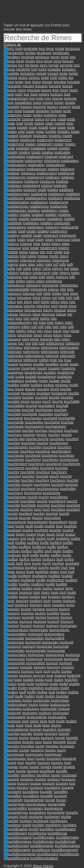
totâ (35, 343)
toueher (56, 530)
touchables (16, 406)
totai (70, 123)
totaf (20, 123)
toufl (25, 555)
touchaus (56, 430)
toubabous (16, 381)
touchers (32, 468)
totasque (14, 248)
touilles (24, 584)
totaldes (63, 132)
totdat (58, 252)
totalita (53, 190)
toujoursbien (17, 634)
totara (46, 244)
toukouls (74, 675)
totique (54, 289)
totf (56, 264)
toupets (69, 767)
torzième (23, 69)
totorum (25, 314)
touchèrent (57, 501)
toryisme (32, 65)
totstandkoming (19, 323)
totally (38, 235)
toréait (41, 73)
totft (70, 264)
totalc (40, 132)
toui (72, 567)
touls (43, 721)
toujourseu (50, 642)
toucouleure (17, 522)
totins (31, 281)
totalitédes (31, 223)
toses (74, 90)
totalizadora (16, 227)
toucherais (16, 455)
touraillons (31, 796)
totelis (54, 256)
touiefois (42, 572)
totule (75, 331)
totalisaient (35, 156)
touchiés (14, 484)
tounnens (54, 758)
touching (42, 480)
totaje (62, 127)
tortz (11, 49)
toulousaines (37, 717)
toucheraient (61, 451)
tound (71, 742)
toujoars (58, 605)
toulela (74, 684)
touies (54, 572)
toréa (42, 69)
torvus (12, 65)
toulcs (12, 684)
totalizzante (69, 227)
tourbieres (53, 825)
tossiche (39, 107)
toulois (50, 696)
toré (34, 69)
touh (64, 567)
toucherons (71, 464)
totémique (32, 347)
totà (28, 343)
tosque (58, 98)
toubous (62, 385)
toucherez (33, 460)
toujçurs (39, 675)
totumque (25, 335)
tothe (27, 269)
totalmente (68, 235)
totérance (15, 360)
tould (22, 684)
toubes (54, 381)
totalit (42, 190)
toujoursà (71, 659)
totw (57, 339)
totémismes (50, 352)
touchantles (34, 422)
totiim (50, 277)
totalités (46, 223)
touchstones (17, 497)
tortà (19, 49)
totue (48, 331)
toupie (21, 771)
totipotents (39, 289)
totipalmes (54, 281)
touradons (52, 787)
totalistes (14, 186)
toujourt (52, 663)
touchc (42, 435)
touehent (41, 530)
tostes (38, 115)
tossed (48, 103)
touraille (46, 792)
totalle (31, 231)
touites (13, 597)
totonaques (33, 310)
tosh (11, 94)
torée (64, 73)
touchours (15, 493)
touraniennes (18, 812)
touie (30, 572)
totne (28, 302)
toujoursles (16, 651)
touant (42, 368)
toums (35, 738)
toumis (13, 738)
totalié (12, 231)
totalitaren (56, 194)
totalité (69, 219)
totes (40, 264)
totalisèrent (31, 186)
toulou (44, 704)
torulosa (27, 57)
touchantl (50, 418)
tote (67, 252)
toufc (31, 538)
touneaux (67, 746)
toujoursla (44, 646)
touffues (14, 551)
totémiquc (15, 347)
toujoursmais (36, 651)
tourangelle (57, 804)
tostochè (14, 119)
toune (40, 746)
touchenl (50, 447)
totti (34, 327)
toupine (13, 779)
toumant (64, 729)
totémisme (31, 352)
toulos (33, 704)
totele (32, 256)
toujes (57, 601)
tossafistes (23, 103)
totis (70, 289)
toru (42, 49)
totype (12, 343)
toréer (73, 73)
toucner (25, 518)
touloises (14, 700)
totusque (14, 339)
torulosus (42, 57)
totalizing (52, 227)
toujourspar (56, 651)
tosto (62, 115)
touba (20, 377)
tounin (41, 758)
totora (71, 310)
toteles (43, 256)
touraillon (15, 796)
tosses (70, 103)
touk (50, 675)
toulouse (14, 721)
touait (64, 364)
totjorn (46, 298)
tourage (67, 787)
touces (36, 401)
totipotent (33, 285)
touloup (64, 709)
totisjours (14, 293)
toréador (54, 69)
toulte (60, 721)
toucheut (14, 476)
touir (37, 592)
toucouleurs (58, 522)
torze (11, 69)
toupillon (43, 775)
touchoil (57, 484)
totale (75, 132)
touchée (43, 505)
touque (36, 783)
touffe (44, 543)
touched (72, 439)
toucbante (59, 393)
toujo (47, 605)
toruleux (14, 57)
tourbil (34, 829)
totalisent (67, 169)
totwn (66, 339)
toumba (13, 734)
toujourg (67, 621)
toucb (55, 389)
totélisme (72, 343)
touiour (13, 592)
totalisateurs (17, 165)
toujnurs (36, 605)
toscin (12, 90)
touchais (14, 410)
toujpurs (14, 671)
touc (11, 389)
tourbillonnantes (67, 846)
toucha (58, 401)
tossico (52, 107)
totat (26, 248)
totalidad (23, 148)
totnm (55, 302)
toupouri (54, 779)
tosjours (57, 94)
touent (31, 534)
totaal (62, 119)
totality (12, 219)
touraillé (47, 796)
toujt (47, 671)
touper (34, 767)
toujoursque (55, 655)
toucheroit (54, 464)
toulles (30, 696)
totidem (26, 273)
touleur (13, 692)
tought (55, 567)
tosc (28, 82)
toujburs (68, 597)
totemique (28, 260)
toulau (39, 680)
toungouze (53, 754)
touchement (59, 443)
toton (72, 306)
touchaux (15, 435)
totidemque (42, 273)
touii (64, 572)
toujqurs (27, 671)
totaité (43, 127)
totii (26, 277)
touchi (54, 476)
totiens (65, 273)
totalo (12, 240)
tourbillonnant (18, 846)
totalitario (55, 198)
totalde (51, 132)
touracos (36, 787)
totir (63, 289)
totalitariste (59, 206)
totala (30, 132)
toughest (72, 563)
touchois (71, 484)
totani (76, 240)
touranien (35, 808)
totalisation (36, 165)
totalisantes (34, 161)
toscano (41, 86)
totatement (49, 248)
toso (48, 98)
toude (20, 526)
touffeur (25, 547)
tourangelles (17, 808)
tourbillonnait (65, 841)
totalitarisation (18, 202)
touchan (60, 410)
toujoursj (14, 646)
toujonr (64, 609)
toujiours (22, 605)
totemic (13, 260)
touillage (24, 576)
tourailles (61, 792)
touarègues (34, 372)
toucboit (41, 397)
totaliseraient (47, 173)
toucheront (16, 468)
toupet (57, 767)
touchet (13, 472)
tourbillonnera (18, 858)
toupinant (69, 775)
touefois (70, 526)
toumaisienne (18, 729)
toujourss (73, 655)
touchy (44, 497)
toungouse (16, 754)
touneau (52, 746)
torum (55, 57)
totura (48, 335)
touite (72, 592)
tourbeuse (41, 821)
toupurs (23, 783)
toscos (46, 90)
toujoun (66, 617)
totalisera (28, 173)
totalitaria (72, 194)
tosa (11, 82)
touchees (28, 443)
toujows (40, 667)
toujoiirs (13, 609)
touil (71, 572)
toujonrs (14, 613)
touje (47, 601)
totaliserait (66, 173)
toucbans (28, 393)
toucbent (14, 397)
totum (12, 335)
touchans (46, 414)
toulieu (61, 692)
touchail (62, 406)
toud (11, 526)
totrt (26, 318)
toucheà (42, 476)
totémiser (15, 352)
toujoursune (53, 659)
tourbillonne (41, 850)
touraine (60, 796)
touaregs (68, 368)
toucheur (43, 472)
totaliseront (36, 177)
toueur (70, 534)
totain (33, 127)
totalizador (62, 223)
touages (26, 364)
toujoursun (35, 659)
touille (41, 580)
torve (20, 61)
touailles (52, 364)
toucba (66, 389)
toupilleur (28, 775)
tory (21, 65)
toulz (28, 725)
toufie (57, 551)
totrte (35, 318)
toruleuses (61, 53)
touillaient (40, 576)
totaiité (22, 127)
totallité (26, 235)
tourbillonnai (57, 833)
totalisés (30, 190)
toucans (43, 389)
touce (25, 401)
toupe (24, 767)
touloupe (14, 713)
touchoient (42, 484)
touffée (38, 551)
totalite (25, 215)
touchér (13, 509)
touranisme (56, 812)
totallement (59, 231)
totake (12, 132)
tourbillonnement (65, 850)
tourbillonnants (19, 850)
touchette (27, 472)
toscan (47, 82)
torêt (54, 78)
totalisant (66, 156)
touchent (64, 447)
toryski (54, 65)
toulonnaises (17, 704)
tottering (14, 327)
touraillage (30, 792)
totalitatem (49, 210)
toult (52, 721)
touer (41, 534)
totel (23, 256)
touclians (58, 509)
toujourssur (16, 659)
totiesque (15, 277)
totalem (13, 140)
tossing (65, 107)
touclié (64, 514)
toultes (71, 721)
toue (59, 526)
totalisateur (70, 161)
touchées (58, 505)
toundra (13, 746)
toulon (27, 700)
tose (56, 90)
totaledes (40, 136)
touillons (38, 584)
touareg (54, 368)
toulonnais (42, 700)
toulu (11, 725)
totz (21, 343)
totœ (53, 360)
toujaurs (54, 597)
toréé (45, 78)
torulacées (16, 53)
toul (10, 680)
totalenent (45, 144)
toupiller (14, 775)
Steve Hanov (43, 866)
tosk (67, 94)
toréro (23, 78)
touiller (13, 584)
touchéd (14, 505)
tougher (58, 563)
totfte (11, 269)
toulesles (52, 688)
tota (53, 119)
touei (11, 534)
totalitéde (15, 223)
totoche (29, 306)
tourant (13, 817)
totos (36, 314)
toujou (65, 613)
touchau (41, 430)
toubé (74, 385)
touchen (35, 447)
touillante (28, 580)
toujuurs (26, 675)
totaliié (52, 148)
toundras (27, 746)
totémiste (67, 352)
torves (30, 61)
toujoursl (29, 646)
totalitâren (55, 219)
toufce (41, 538)
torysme (66, 65)
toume (38, 734)
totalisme (32, 181)
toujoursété (16, 663)
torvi (39, 61)
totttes (21, 331)
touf (23, 538)
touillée (61, 584)
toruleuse (44, 53)
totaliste (62, 181)
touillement (55, 580)
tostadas (43, 111)
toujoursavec (59, 630)
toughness (16, 567)
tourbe (66, 817)
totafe (29, 123)
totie (55, 273)
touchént (73, 505)
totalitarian (16, 198)
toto (72, 302)
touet (60, 534)
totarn (56, 244)
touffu (52, 547)
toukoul (60, 675)
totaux (34, 252)
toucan (30, 389)
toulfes (42, 692)
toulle (19, 696)
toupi (11, 771)
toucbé (54, 397)
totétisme (31, 360)
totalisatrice (16, 169)
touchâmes (59, 497)
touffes (13, 547)
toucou (37, 518)
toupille (62, 771)
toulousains (57, 717)
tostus (39, 119)
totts (63, 327)
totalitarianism (36, 198)
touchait (28, 410)
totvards (46, 339)
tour (72, 783)
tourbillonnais (43, 841)
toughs (43, 567)
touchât (13, 501)
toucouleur (52, 518)
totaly (40, 240)
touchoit (14, 489)
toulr (25, 721)
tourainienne (34, 800)
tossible (13, 107)
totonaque (15, 310)
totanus (13, 244)
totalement (63, 140)
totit (39, 293)
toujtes (66, 671)
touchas (67, 422)
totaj (53, 127)
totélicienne (55, 343)
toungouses (34, 754)
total (21, 132)
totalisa (47, 152)
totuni (38, 335)
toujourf (53, 621)
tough (47, 563)
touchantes (33, 418)
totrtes (45, 318)
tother (37, 269)
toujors (40, 613)
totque (61, 314)
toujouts (26, 667)
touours (57, 763)
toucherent (16, 460)
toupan (13, 767)
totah (49, 123)
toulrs (34, 721)
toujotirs (53, 613)
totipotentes (69, 285)
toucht (32, 497)
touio (69, 588)
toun (38, 742)
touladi (28, 680)
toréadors (28, 73)
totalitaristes (17, 210)
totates (63, 248)
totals (21, 240)
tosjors (44, 94)
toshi (19, 94)
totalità (24, 219)
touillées (14, 588)
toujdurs (36, 601)
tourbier (38, 825)
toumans (50, 729)
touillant (13, 580)
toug (27, 563)
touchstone (52, 493)
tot (47, 119)
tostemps (15, 115)
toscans (55, 86)
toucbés (14, 401)
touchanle (30, 414)
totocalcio (15, 306)
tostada (29, 111)
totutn (35, 339)
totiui (74, 293)
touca (19, 389)
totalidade (38, 148)
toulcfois (71, 680)
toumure (47, 738)
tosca (37, 82)
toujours (53, 626)
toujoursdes (34, 638)
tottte (11, 331)
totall (22, 231)
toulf (23, 692)
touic (11, 572)
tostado (56, 111)
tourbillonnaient (19, 837)
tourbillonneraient (44, 858)
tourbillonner (69, 854)
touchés (26, 509)
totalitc (64, 210)
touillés (27, 588)
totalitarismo (39, 206)
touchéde (28, 505)
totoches (43, 306)
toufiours (14, 555)
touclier (39, 514)
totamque (63, 240)
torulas (30, 53)
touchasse (15, 426)
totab (71, 119)
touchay (29, 435)
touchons (28, 489)
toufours (49, 559)
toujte (56, 671)
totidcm (13, 273)
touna (47, 742)
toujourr (39, 626)
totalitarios (72, 198)
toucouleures (37, 522)
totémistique (34, 356)
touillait (67, 576)
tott (35, 323)
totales (70, 144)
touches (61, 468)
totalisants (52, 161)
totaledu (55, 136)
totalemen (28, 140)
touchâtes (28, 501)
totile (11, 281)
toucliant (73, 509)
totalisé (47, 186)
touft (20, 563)
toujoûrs (68, 667)
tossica (26, 107)
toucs (73, 522)
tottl (41, 327)
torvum (68, 61)
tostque (28, 119)
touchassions (56, 426)
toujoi (70, 605)
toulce (59, 680)
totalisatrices (37, 169)
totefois (13, 256)
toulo (40, 696)
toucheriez (50, 460)
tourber (13, 821)
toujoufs (28, 617)
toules (23, 688)
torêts (63, 78)
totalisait (51, 156)
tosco (22, 90)
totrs (19, 318)
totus (67, 335)
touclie (12, 514)
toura (11, 787)
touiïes (35, 597)
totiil (42, 277)
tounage (59, 742)
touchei (42, 443)
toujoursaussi (18, 630)
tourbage (36, 817)
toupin (56, 775)
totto (48, 327)
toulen (12, 688)
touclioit (52, 514)
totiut (36, 298)
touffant (33, 543)
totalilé (12, 152)
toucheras (50, 455)
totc (43, 252)
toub (11, 377)
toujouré (66, 663)
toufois (36, 559)
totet (49, 264)
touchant (61, 414)
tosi (26, 94)
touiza (24, 597)
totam (50, 240)
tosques (70, 98)
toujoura (26, 621)
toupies (33, 771)
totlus (12, 302)
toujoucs (14, 617)
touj (44, 597)
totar (37, 244)
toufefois (63, 538)
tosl (32, 98)
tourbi (27, 825)
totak (71, 127)
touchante (15, 418)
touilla (12, 576)
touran (61, 800)
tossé (76, 107)
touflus (24, 559)
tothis (47, 269)
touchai (31, 406)
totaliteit (38, 215)
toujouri (13, 626)
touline (73, 692)
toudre (50, 526)
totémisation (69, 347)
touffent (56, 543)
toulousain (61, 713)
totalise (53, 169)
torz (77, 65)
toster (27, 115)
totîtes (44, 360)
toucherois (36, 464)
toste (67, 111)
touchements (18, 447)
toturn (58, 335)
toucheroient (17, 464)
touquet (62, 783)
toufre (69, 559)
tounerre (37, 750)
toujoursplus (17, 655)
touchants (52, 422)
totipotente (50, 285)
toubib (66, 381)
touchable (72, 401)
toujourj (26, 626)
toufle (34, 555)
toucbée (67, 397)
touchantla (67, 418)
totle (61, 298)
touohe (31, 763)
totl (55, 298)
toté (42, 343)
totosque (48, 314)
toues (51, 534)
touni (31, 758)
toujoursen (16, 642)
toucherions (69, 460)
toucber (28, 397)
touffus (26, 551)
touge (37, 563)
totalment (51, 235)
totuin (57, 331)
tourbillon (47, 829)
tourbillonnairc (44, 837)
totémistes (15, 356)
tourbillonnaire (67, 837)
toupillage (47, 771)
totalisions (15, 181)
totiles (21, 281)
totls (69, 298)
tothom (58, 269)
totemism (44, 260)
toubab (31, 377)
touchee (14, 443)
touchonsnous (48, 489)
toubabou (64, 377)
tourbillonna (37, 833)
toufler (45, 555)
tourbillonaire (66, 829)
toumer (64, 734)
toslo (40, 98)
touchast (14, 430)
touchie (66, 476)
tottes (26, 327)
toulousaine (16, 717)
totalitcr (13, 215)
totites (57, 293)
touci (38, 509)
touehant (14, 530)
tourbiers (70, 825)
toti (67, 269)
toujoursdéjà (55, 638)
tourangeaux (37, 804)
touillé (50, 584)
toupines (27, 779)
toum (46, 725)
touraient (14, 792)
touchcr (54, 435)
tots (54, 318)
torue (50, 49)
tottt (71, 327)
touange (14, 368)
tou (61, 360)
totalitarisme (59, 202)
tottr (56, 327)
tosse (37, 103)
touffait (21, 543)
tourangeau (16, 804)
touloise (62, 696)
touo (21, 763)
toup (68, 763)
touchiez (28, 480)
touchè (42, 501)
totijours (62, 277)
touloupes (30, 713)
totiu (66, 293)
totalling (13, 235)
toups (12, 783)
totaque (26, 244)
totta (42, 323)
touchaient (47, 406)
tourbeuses (59, 821)
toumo (24, 738)
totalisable (62, 152)
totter (69, 323)
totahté (60, 123)
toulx (20, 725)
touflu (67, 555)
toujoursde (16, 638)
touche (66, 435)
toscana (60, 82)
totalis (36, 152)
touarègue (15, 372)
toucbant (43, 393)
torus (65, 57)
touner (24, 750)
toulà (37, 725)
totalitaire (66, 190)
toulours (45, 713)
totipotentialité (18, 289)
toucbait (14, 393)
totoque (60, 310)
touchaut (71, 430)
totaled (13, 136)
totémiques (50, 347)
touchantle (16, 422)
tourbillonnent (47, 854)
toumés (28, 742)
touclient (25, 514)
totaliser (14, 173)
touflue (13, 559)
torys (44, 65)
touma (56, 725)
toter (32, 264)
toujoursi (67, 642)
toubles (37, 385)
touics (21, 572)
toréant (53, 73)
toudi (29, 526)
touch (47, 401)
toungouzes (16, 758)
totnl (36, 302)
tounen (13, 750)
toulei (54, 684)
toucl (46, 509)
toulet (65, 688)
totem (64, 256)
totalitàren (38, 219)
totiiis (34, 277)
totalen (30, 144)
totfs (63, 264)
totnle (45, 302)
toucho (27, 484)
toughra (31, 567)
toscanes (14, 86)
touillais (54, 576)
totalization (36, 227)
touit (63, 592)
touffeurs (39, 547)
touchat (28, 430)
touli (52, 692)
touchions (58, 480)
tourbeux (14, 825)
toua (68, 360)
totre (11, 318)
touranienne (54, 808)
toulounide (49, 709)
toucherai (43, 451)
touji (11, 605)
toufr (60, 559)
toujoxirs (53, 667)
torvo (58, 61)
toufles (56, 555)
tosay (19, 82)
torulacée (72, 49)
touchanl (14, 414)
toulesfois (36, 688)
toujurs (13, 675)
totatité (13, 252)
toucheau (57, 439)
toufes (75, 538)
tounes (50, 750)
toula (18, 680)
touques (49, 783)
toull (11, 696)
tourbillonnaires (19, 841)
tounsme (69, 758)
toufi (48, 551)
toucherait (33, 455)
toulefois (42, 684)
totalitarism (39, 202)
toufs (11, 563)
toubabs (31, 381)
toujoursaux (39, 630)
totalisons (47, 181)
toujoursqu (36, 655)
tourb (24, 817)
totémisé (52, 356)
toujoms (39, 609)
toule (30, 684)
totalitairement (19, 194)
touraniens (37, 812)
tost (10, 111)
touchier (14, 480)
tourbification (17, 829)
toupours (68, 779)
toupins (40, 779)
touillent (71, 580)
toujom (26, 609)
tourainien (15, 800)
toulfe (31, 692)
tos (71, 78)
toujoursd (35, 634)
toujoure (40, 621)
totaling (24, 152)
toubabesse (47, 377)
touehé (68, 530)
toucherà (47, 468)
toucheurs (59, 472)
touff (11, 543)
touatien (50, 372)
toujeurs (69, 601)
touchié (72, 480)
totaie (12, 127)
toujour (13, 621)
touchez (28, 476)
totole (63, 306)
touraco (22, 787)
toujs (39, 671)
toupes (46, 767)
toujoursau (68, 626)
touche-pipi (16, 439)
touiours (26, 592)
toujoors (27, 613)
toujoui (41, 617)
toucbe (74, 393)
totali (11, 148)
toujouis (53, 617)
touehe (28, 530)
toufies (68, 551)
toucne (13, 518)
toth (19, 269)
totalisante (15, 161)
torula (60, 49)
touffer (68, 543)
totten (59, 323)
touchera (27, 451)
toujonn (52, 609)
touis (55, 592)
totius (12, 298)
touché (72, 501)
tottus (31, 331)
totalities (64, 215)
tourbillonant (17, 833)
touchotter (68, 489)
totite (47, 293)
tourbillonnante (42, 846)
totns (64, 302)
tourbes (26, 821)
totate (35, 248)
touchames (44, 410)
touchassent (34, 426)
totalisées (15, 190)
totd (49, 252)
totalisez (68, 177)
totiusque (24, 298)
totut (26, 339)
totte (50, 323)
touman (36, 729)
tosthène (50, 115)
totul (66, 331)
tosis (34, 94)
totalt (31, 240)
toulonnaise (60, 700)
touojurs (44, 763)
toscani (28, 86)
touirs (46, 592)
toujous (13, 667)
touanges (29, 368)
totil (72, 277)
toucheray (67, 455)
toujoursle (61, 646)
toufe (51, 538)
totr (70, 314)
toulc (49, 680)
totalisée (60, 186)
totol (54, 306)
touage (13, 364)
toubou (49, 385)
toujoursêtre (36, 663)
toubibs (13, 385)
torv (73, 57)
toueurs (13, 538)
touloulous (31, 709)
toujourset (33, 642)
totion (40, 281)
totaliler (64, 148)
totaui (24, 252)
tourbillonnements (21, 854)
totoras (13, 314)
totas (66, 244)
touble (25, 385)
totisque (29, 293)
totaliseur (53, 177)
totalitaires (39, 194)
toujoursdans (54, 634)
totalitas (34, 210)
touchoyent (33, 493)
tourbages (52, 817)
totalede (26, 136)
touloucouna (60, 704)
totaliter (51, 215)
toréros (34, 78)
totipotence (16, 285)
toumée (72, 738)
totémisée (68, 356)
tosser (59, 103)
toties (75, 273)
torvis (48, 61)
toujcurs (22, 601)
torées (12, 78)
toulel (64, 684)
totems (13, 264)
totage (39, 123)
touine (47, 588)
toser (64, 90)
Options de (12, 44)
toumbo (26, 734)
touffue (63, 547)
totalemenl (45, 140)
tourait (50, 800)
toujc (11, 601)
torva (11, 61)
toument (51, 734)
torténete (31, 49)
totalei (67, 136)
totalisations (56, 165)
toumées (14, 742)
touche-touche (37, 439)
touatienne (66, 372)
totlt (76, 298)
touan (74, 364)
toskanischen (18, 98)
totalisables (16, 156)
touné (12, 763)
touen (21, 534)
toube (43, 381)
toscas (67, 86)
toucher (13, 451)
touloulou (15, 709)
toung (61, 750)
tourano (72, 812)
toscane (74, 82)
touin (38, 588)
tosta (18, 111)
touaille (39, 364)
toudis (39, 526)
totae (11, 123)
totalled (43, 231)
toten (23, 264)
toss (11, 103)
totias (74, 269)
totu (40, 331)
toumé (60, 738)
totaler (59, 144)
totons (48, 310)
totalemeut (16, 144)
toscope (34, 90)
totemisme (61, 260)
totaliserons (16, 177)
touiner (59, 588)
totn (20, 302)
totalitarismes (18, 206)
